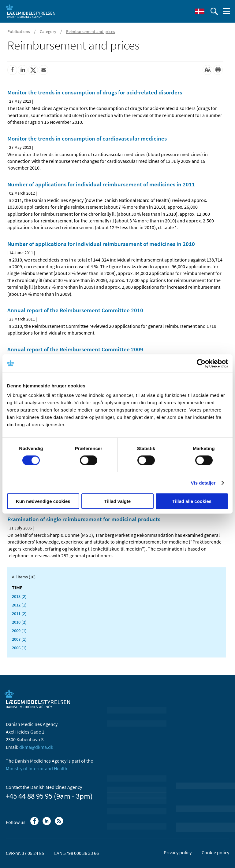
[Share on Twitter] (33, 70)
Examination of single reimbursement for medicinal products (84, 519)
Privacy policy (178, 852)
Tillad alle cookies (192, 501)
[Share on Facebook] (12, 70)
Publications (19, 31)
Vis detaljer (203, 483)
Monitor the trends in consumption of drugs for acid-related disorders (95, 92)
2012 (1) (19, 605)
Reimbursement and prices (91, 31)
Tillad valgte (117, 501)
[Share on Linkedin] (23, 70)
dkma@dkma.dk (36, 747)
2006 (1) (19, 648)
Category (48, 31)
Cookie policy (215, 852)
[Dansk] (200, 11)
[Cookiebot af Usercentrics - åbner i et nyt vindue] (201, 363)
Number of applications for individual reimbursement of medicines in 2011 (101, 184)
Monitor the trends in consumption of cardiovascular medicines (87, 138)
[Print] (218, 70)
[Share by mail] (43, 70)
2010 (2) (19, 622)
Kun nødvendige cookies (43, 501)
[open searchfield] (214, 11)
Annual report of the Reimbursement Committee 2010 (75, 310)
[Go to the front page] (31, 11)
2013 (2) (19, 596)
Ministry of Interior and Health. (37, 768)
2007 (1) (19, 639)
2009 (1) (19, 631)
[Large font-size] (207, 70)
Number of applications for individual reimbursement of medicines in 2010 (101, 244)
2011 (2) (19, 613)
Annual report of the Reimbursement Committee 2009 (75, 349)
